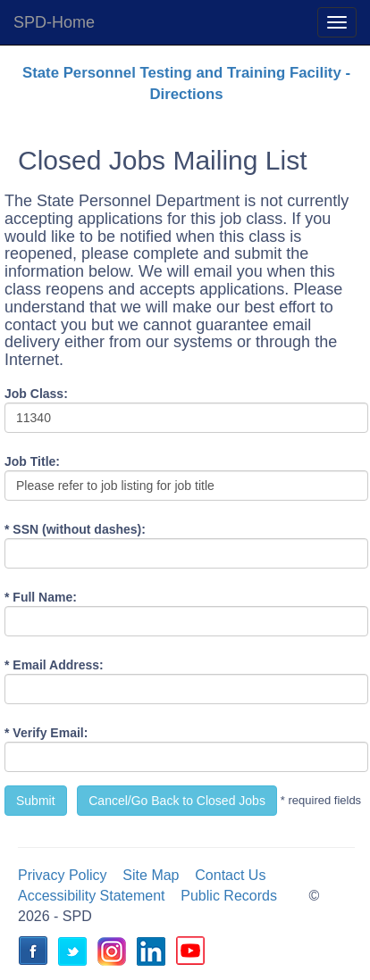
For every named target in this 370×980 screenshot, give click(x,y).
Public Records (229, 896)
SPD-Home (54, 22)
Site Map (151, 875)
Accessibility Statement (92, 896)
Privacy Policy (63, 875)
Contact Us (230, 875)
